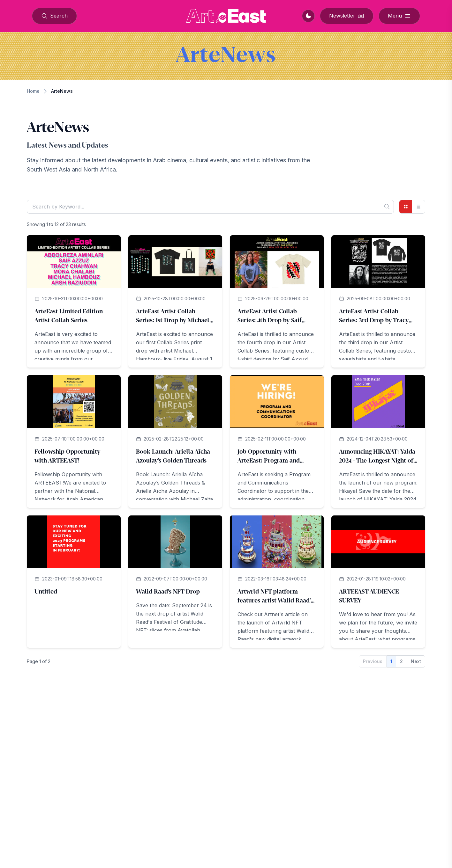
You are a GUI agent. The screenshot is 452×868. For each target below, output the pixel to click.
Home (33, 91)
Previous (373, 661)
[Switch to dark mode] (308, 16)
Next (416, 661)
